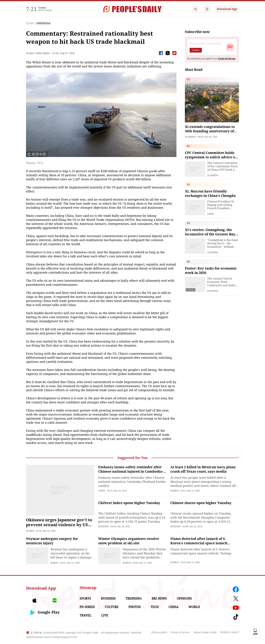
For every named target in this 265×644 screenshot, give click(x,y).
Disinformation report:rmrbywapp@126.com (52, 637)
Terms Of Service (227, 59)
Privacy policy (159, 632)
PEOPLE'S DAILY (230, 632)
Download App (227, 9)
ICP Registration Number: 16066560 (121, 633)
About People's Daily (205, 632)
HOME (30, 23)
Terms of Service (180, 632)
